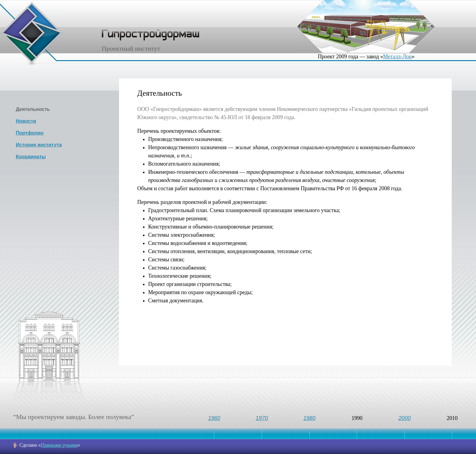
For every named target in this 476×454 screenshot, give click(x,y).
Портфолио (30, 133)
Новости (26, 121)
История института (39, 145)
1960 (214, 418)
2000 (405, 418)
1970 (262, 418)
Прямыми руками (59, 445)
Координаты (31, 157)
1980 (309, 418)
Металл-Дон (398, 57)
